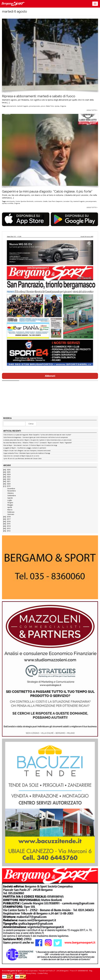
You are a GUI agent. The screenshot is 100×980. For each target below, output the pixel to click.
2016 (9, 521)
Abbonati (50, 376)
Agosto (10, 498)
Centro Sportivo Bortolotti (24, 201)
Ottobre (11, 493)
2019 (8, 486)
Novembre (12, 491)
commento (38, 201)
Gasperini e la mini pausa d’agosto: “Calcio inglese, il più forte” (47, 191)
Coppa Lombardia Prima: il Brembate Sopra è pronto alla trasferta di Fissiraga (27, 453)
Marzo (10, 510)
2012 (9, 531)
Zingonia (63, 106)
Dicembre (11, 489)
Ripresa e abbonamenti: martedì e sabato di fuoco (39, 96)
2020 (9, 484)
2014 (9, 526)
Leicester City (68, 201)
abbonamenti (11, 106)
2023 (9, 477)
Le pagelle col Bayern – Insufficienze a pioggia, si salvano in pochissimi (25, 448)
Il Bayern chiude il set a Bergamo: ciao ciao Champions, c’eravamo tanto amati (27, 451)
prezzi (43, 106)
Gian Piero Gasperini (55, 201)
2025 (9, 472)
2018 (9, 517)
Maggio (10, 505)
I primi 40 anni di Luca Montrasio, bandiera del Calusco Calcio (22, 459)
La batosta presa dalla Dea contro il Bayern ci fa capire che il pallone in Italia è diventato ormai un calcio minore (37, 440)
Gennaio (11, 514)
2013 (9, 528)
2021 (9, 481)
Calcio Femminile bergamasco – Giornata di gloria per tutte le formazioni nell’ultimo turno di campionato (36, 437)
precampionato (35, 106)
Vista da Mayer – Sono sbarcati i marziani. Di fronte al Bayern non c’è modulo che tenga (30, 445)
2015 (9, 524)
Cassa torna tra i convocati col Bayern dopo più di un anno (21, 456)
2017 (9, 519)
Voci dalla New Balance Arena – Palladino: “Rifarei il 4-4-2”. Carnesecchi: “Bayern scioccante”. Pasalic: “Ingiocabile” (38, 443)
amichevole (11, 201)
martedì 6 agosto (23, 106)
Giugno (10, 503)
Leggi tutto (92, 110)
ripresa (57, 106)
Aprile (10, 507)
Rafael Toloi (50, 106)
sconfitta (10, 203)
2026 (9, 470)
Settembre (12, 496)
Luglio (10, 500)
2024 (9, 474)
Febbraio (11, 512)
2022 (9, 479)
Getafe (45, 201)
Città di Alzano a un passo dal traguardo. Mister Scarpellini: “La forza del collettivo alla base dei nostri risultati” (37, 435)
